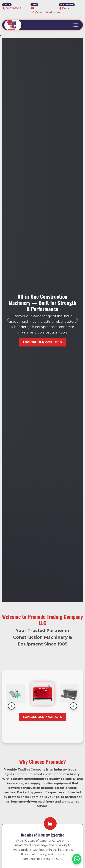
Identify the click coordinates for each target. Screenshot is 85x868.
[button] (12, 706)
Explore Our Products (43, 342)
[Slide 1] (36, 597)
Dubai (66, 8)
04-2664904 (14, 8)
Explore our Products (43, 717)
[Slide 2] (43, 597)
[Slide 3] (49, 597)
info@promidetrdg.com (45, 12)
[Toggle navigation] (76, 25)
